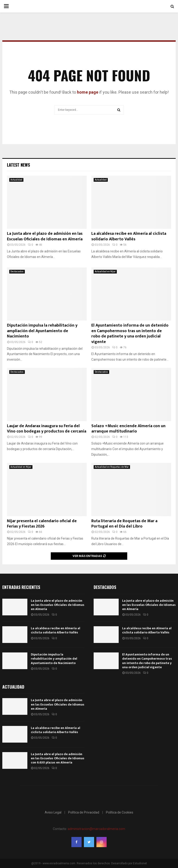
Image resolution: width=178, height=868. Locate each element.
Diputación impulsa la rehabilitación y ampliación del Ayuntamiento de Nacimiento (42, 331)
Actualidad (16, 180)
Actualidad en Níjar (105, 272)
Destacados (17, 272)
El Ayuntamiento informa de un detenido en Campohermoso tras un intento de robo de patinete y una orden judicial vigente (130, 334)
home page (88, 92)
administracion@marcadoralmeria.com (96, 829)
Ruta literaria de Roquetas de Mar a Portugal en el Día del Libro (124, 524)
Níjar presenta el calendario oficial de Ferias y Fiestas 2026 (42, 524)
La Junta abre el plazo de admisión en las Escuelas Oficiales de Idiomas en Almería (45, 236)
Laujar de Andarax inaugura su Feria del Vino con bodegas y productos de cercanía (47, 429)
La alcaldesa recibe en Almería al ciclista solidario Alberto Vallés (129, 236)
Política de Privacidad (84, 812)
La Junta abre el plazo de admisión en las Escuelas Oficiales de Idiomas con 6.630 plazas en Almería (58, 758)
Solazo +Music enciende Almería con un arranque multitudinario (128, 429)
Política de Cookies (120, 812)
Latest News (18, 165)
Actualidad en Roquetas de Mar (112, 467)
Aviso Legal (53, 812)
